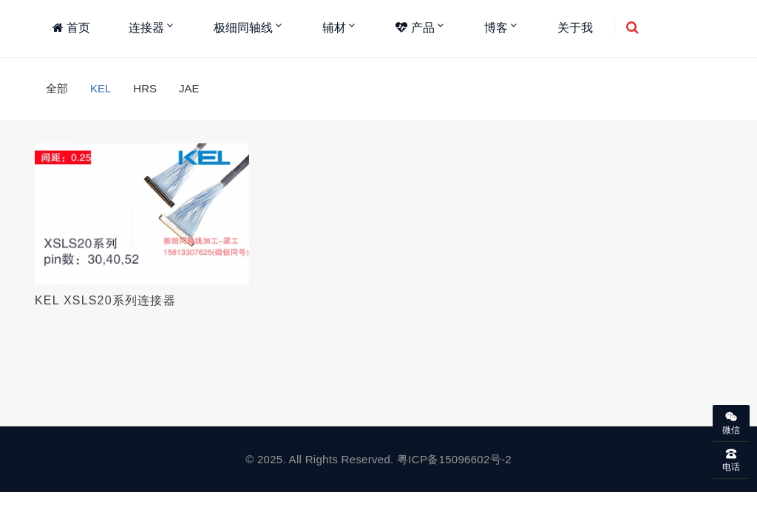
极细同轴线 (243, 28)
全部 (57, 88)
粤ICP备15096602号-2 (454, 459)
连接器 (146, 28)
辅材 (334, 28)
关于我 (575, 28)
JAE (189, 88)
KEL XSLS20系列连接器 (105, 300)
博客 (496, 28)
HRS (145, 88)
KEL (101, 88)
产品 (415, 28)
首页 (71, 28)
